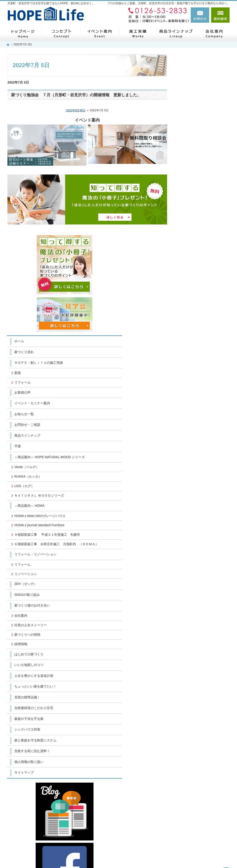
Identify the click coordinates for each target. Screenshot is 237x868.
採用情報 (188, 491)
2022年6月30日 (76, 110)
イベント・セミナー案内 (199, 226)
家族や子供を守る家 (196, 566)
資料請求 (220, 15)
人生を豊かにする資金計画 (201, 523)
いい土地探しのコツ (196, 512)
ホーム (186, 160)
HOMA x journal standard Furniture (200, 362)
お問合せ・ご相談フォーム (202, 821)
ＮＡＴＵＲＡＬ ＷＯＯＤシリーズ (205, 325)
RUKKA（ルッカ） (195, 304)
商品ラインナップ (194, 258)
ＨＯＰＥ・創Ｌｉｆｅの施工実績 (204, 184)
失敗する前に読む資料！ (199, 598)
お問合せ (200, 15)
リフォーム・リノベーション (203, 402)
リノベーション (193, 421)
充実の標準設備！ (194, 544)
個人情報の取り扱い (196, 609)
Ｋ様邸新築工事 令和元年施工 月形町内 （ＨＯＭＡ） (206, 389)
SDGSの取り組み (194, 442)
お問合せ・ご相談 (194, 248)
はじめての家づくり (196, 501)
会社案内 (188, 463)
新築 (185, 196)
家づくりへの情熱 (194, 482)
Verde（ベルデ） (194, 294)
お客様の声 (190, 215)
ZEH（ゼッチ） (193, 431)
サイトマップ (191, 620)
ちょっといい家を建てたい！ (203, 534)
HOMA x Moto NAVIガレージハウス (204, 349)
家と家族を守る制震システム (203, 588)
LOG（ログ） (191, 313)
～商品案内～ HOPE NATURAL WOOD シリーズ (204, 282)
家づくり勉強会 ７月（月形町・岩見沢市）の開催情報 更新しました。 (76, 95)
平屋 (185, 269)
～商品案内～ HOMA (196, 337)
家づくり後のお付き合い (199, 453)
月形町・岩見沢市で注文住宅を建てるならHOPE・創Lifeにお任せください (158, 857)
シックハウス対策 (194, 577)
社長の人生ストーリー (198, 473)
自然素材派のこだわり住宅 (201, 555)
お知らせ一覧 (191, 237)
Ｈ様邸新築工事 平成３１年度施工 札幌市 (205, 376)
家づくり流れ (191, 171)
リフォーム (190, 205)
